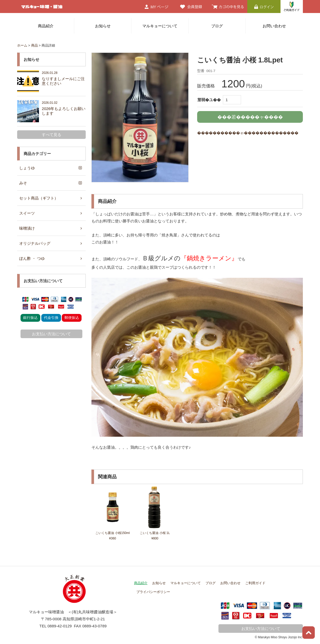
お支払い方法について (51, 334)
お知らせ (103, 26)
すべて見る (52, 135)
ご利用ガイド (255, 583)
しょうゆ (27, 168)
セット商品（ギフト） (39, 198)
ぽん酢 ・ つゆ (32, 258)
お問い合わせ (274, 26)
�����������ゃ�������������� (248, 133)
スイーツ (27, 213)
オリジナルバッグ (35, 243)
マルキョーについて (160, 26)
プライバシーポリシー (153, 591)
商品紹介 (46, 26)
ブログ (217, 26)
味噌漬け (27, 228)
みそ (23, 183)
